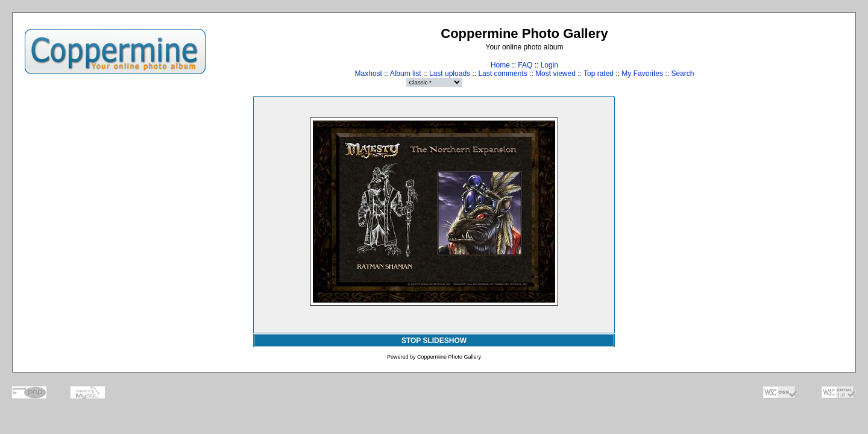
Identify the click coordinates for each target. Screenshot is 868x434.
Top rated (599, 74)
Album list (406, 74)
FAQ (525, 65)
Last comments (502, 74)
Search (682, 74)
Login (549, 65)
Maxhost (369, 74)
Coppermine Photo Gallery (449, 357)
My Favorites (642, 74)
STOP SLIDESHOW (434, 341)
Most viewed (555, 74)
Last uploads (450, 74)
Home (500, 65)
